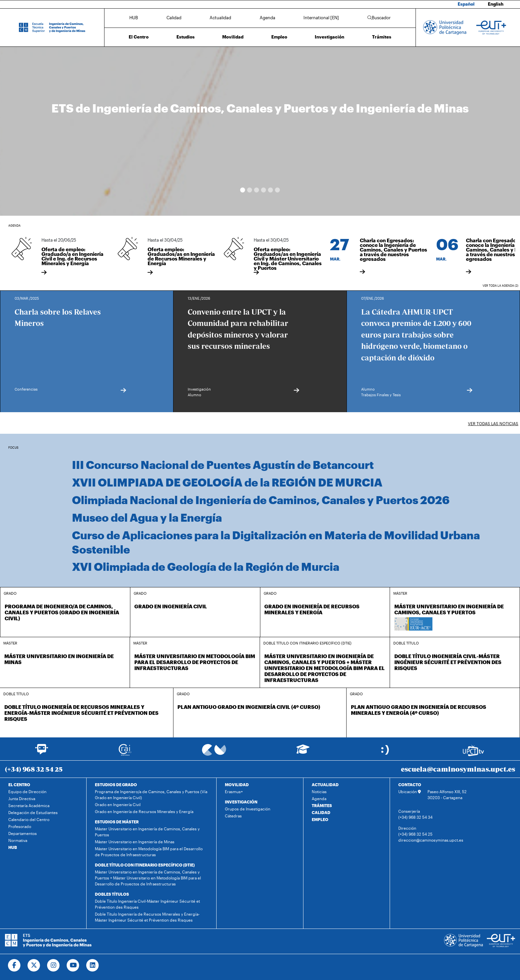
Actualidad (220, 18)
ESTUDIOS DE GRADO (116, 785)
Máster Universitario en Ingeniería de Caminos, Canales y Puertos (147, 832)
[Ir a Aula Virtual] (303, 752)
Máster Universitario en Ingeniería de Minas (135, 842)
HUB (134, 18)
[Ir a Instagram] (54, 965)
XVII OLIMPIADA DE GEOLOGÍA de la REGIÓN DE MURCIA (227, 482)
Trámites (382, 37)
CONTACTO (410, 785)
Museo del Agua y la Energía (147, 517)
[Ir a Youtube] (73, 965)
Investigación (329, 37)
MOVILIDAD (237, 785)
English (496, 4)
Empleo (279, 37)
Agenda (267, 18)
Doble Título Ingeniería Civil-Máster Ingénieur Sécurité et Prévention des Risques (147, 904)
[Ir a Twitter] (34, 965)
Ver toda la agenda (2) (500, 286)
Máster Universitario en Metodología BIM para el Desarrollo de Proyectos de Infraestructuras (149, 852)
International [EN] (321, 18)
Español (466, 4)
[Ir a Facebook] (14, 965)
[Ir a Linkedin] (93, 965)
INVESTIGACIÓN (241, 802)
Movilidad (233, 37)
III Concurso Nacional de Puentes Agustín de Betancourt (223, 465)
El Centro (139, 37)
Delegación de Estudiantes (33, 812)
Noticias (319, 792)
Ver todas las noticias (493, 423)
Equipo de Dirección (27, 792)
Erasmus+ (234, 792)
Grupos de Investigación (248, 809)
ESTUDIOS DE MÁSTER (117, 822)
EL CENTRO (19, 785)
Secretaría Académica (29, 805)
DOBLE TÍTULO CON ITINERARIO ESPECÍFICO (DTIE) (145, 865)
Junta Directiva (22, 798)
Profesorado (20, 826)
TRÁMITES (322, 805)
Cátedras (233, 816)
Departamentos (23, 833)
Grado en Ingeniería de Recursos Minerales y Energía (144, 811)
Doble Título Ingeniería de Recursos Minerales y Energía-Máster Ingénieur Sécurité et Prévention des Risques (147, 917)
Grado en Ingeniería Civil (118, 804)
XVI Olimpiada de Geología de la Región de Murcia (206, 566)
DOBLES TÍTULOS (112, 894)
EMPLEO (320, 819)
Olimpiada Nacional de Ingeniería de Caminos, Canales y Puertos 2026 (261, 500)
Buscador (379, 18)
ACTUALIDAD (325, 785)
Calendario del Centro (29, 819)
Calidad (174, 18)
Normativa (18, 840)
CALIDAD (321, 812)
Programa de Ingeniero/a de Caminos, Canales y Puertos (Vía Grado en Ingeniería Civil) (151, 794)
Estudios (186, 37)
